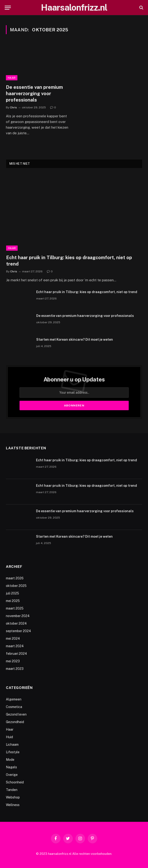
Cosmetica (14, 707)
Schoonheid (15, 782)
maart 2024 (15, 646)
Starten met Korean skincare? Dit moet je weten (75, 340)
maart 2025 (15, 608)
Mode (10, 760)
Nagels (11, 767)
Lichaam (12, 745)
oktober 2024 (16, 623)
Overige (12, 775)
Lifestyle (13, 752)
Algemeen (14, 699)
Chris (13, 107)
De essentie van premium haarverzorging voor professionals (34, 94)
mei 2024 (13, 639)
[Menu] (8, 8)
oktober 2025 (16, 586)
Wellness (13, 805)
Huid (9, 737)
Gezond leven (16, 714)
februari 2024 (16, 654)
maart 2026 (15, 578)
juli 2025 (12, 593)
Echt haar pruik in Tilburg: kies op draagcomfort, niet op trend (69, 261)
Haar (12, 78)
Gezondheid (15, 722)
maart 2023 (15, 669)
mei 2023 (13, 661)
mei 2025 (13, 601)
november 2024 (18, 616)
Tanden (12, 790)
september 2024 (18, 631)
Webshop (13, 797)
